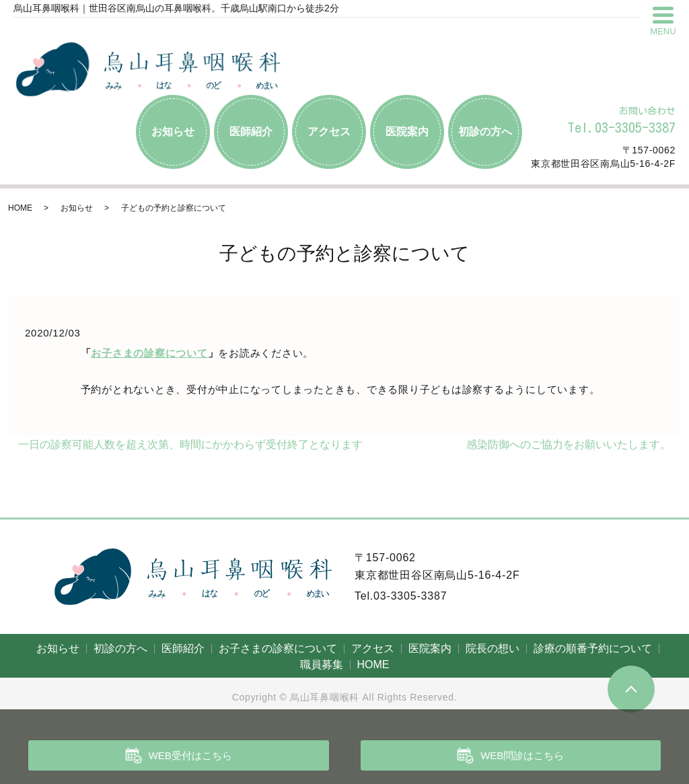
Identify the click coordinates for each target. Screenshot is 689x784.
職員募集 (322, 665)
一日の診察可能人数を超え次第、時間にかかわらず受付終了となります (190, 444)
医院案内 (407, 132)
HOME (20, 208)
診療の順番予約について (593, 648)
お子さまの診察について (149, 353)
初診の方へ (485, 132)
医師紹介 (251, 132)
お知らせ (173, 132)
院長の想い (493, 648)
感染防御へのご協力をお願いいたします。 (569, 444)
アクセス (329, 132)
